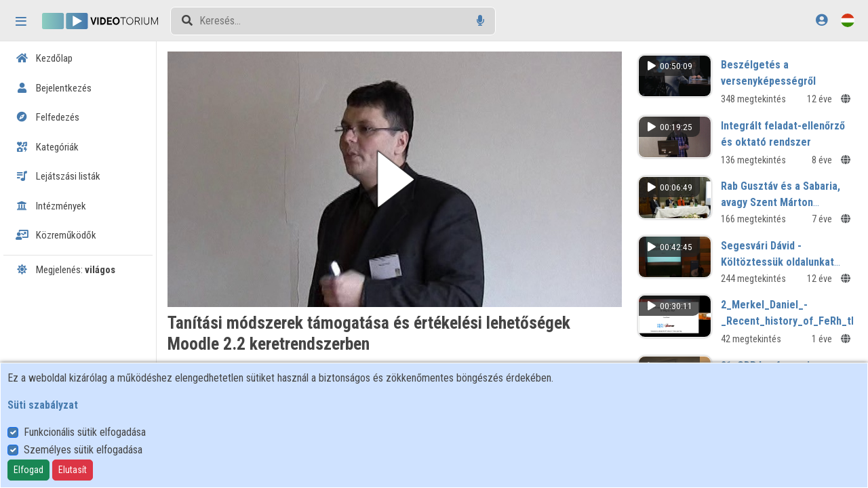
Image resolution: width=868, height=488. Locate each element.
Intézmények (51, 206)
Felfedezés (47, 117)
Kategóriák (47, 147)
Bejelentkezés (54, 88)
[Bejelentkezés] (822, 20)
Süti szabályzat (43, 405)
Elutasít (73, 470)
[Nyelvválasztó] (848, 20)
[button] (395, 179)
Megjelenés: (65, 270)
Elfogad (28, 470)
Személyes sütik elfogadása (83, 450)
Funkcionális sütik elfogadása (85, 432)
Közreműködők (56, 235)
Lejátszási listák (58, 176)
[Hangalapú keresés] (480, 21)
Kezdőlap (44, 58)
